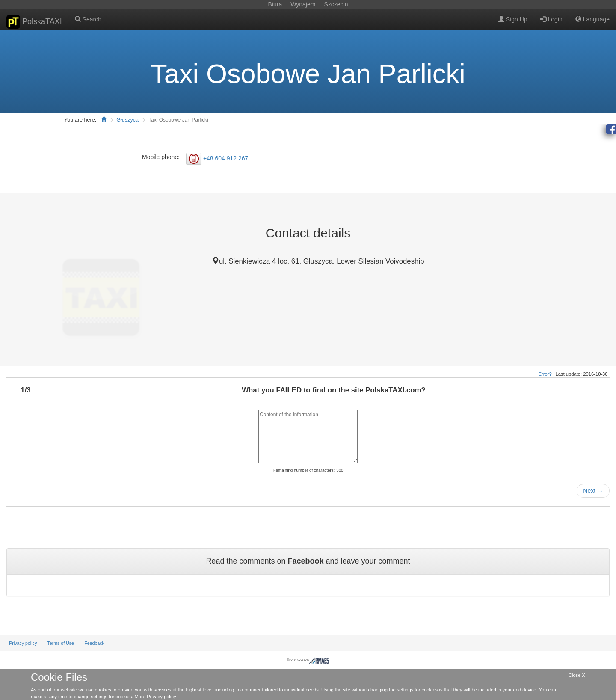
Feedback (94, 643)
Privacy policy (23, 643)
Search (88, 19)
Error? (545, 374)
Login (551, 19)
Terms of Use (61, 643)
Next (593, 491)
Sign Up (513, 19)
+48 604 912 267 (226, 158)
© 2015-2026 (308, 660)
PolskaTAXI (34, 22)
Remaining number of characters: (304, 470)
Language (592, 19)
